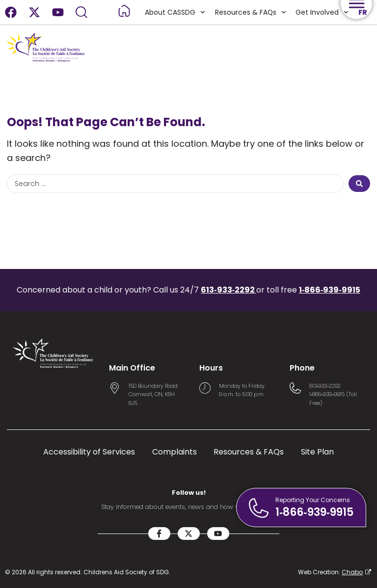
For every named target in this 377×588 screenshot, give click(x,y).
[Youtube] (58, 12)
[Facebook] (11, 12)
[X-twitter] (34, 12)
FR (363, 12)
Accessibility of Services (89, 452)
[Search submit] (359, 184)
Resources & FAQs (250, 12)
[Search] (81, 12)
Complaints (175, 452)
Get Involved (322, 12)
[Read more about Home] (124, 11)
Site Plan (318, 452)
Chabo (352, 572)
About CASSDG (175, 12)
